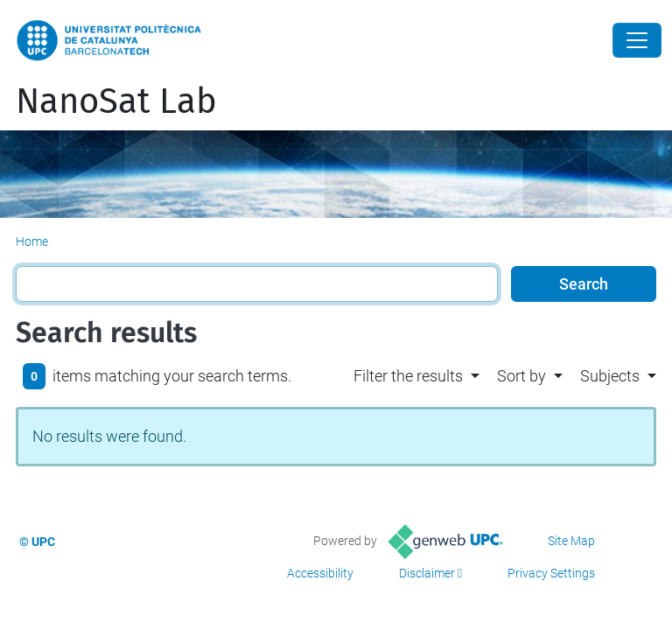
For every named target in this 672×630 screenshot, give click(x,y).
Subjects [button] (610, 376)
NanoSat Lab (116, 101)
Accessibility (320, 573)
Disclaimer (427, 573)
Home (32, 241)
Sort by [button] (521, 376)
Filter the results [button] (408, 376)
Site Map (571, 541)
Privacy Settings (551, 573)
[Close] (637, 40)
